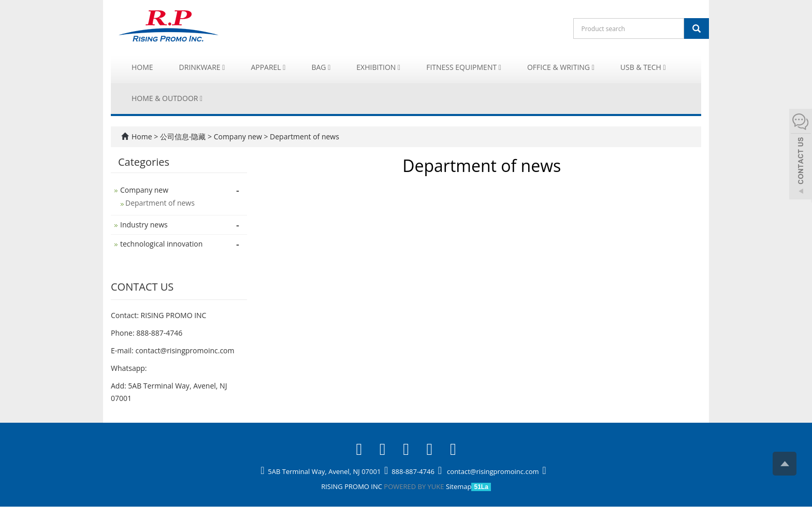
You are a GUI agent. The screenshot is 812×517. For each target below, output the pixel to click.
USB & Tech (643, 67)
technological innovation (161, 244)
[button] (223, 67)
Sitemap (459, 486)
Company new (238, 137)
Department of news (303, 137)
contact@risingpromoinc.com (185, 350)
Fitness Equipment (464, 67)
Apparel (268, 67)
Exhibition (378, 67)
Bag (321, 67)
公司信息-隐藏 (184, 137)
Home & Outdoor (167, 98)
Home (142, 67)
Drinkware (202, 67)
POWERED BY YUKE (415, 486)
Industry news (144, 225)
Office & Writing (561, 67)
